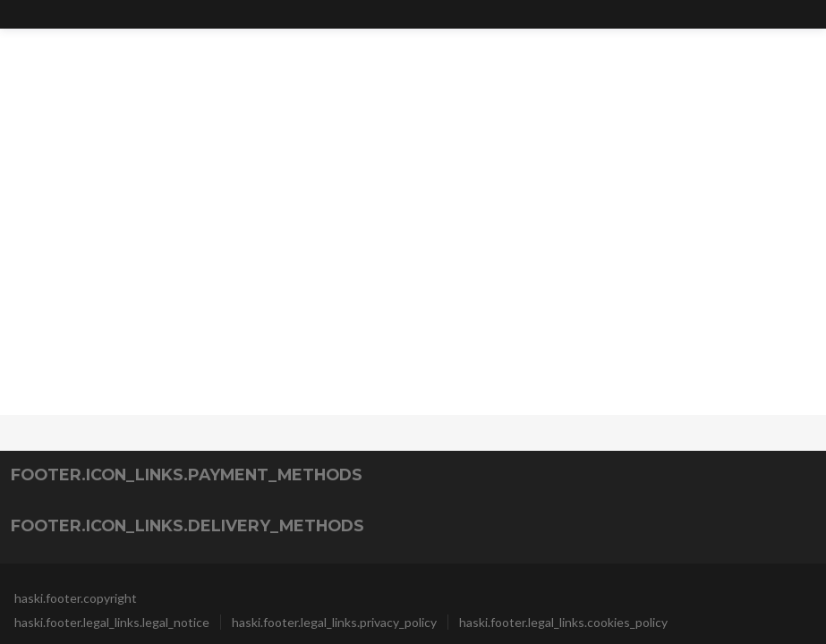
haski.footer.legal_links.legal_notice (112, 622)
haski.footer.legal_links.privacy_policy (334, 622)
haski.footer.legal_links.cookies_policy (563, 622)
